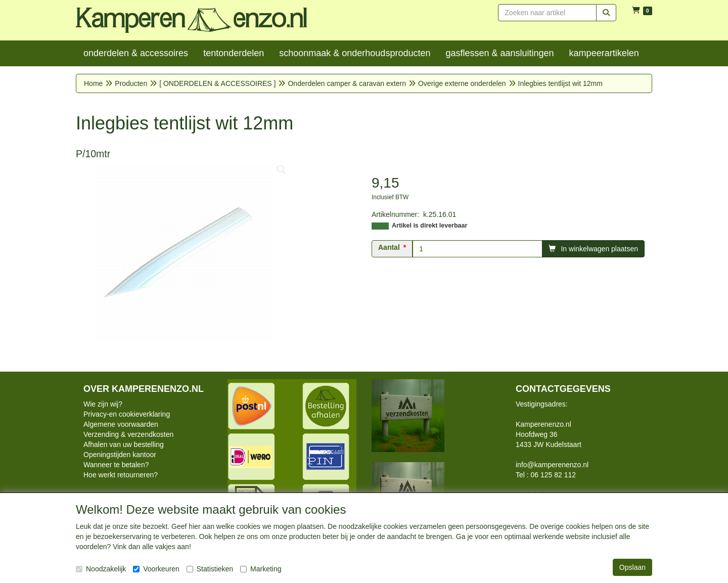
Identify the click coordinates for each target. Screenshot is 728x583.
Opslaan (632, 567)
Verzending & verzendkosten (128, 434)
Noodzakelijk (101, 569)
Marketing (261, 569)
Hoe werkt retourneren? (121, 475)
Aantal (389, 247)
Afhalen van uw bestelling (124, 444)
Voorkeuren (156, 569)
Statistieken (210, 569)
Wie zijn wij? (103, 404)
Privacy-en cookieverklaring (127, 414)
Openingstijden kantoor (120, 455)
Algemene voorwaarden (121, 424)
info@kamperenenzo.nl (552, 465)
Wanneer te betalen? (116, 465)
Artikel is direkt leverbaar (429, 226)
